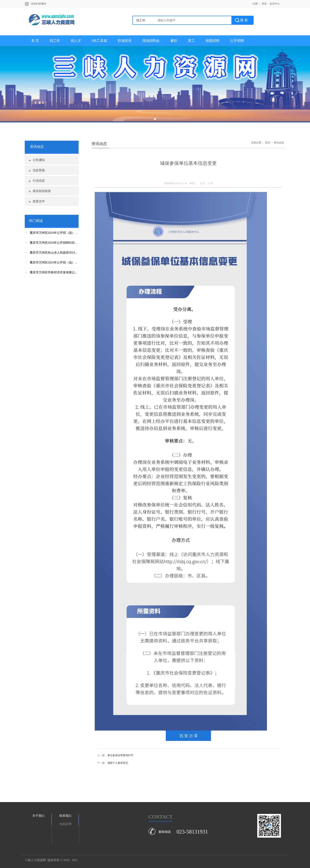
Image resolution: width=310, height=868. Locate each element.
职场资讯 (125, 41)
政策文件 (39, 201)
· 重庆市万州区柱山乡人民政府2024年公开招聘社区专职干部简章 (70, 253)
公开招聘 (237, 41)
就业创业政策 (42, 191)
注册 (255, 4)
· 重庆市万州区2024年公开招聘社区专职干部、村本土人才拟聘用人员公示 (76, 243)
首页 (268, 143)
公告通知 (39, 160)
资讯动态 (279, 143)
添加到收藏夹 (39, 4)
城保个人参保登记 (118, 763)
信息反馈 (65, 824)
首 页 (35, 41)
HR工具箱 (99, 41)
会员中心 (275, 4)
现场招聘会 (151, 41)
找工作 (55, 41)
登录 (264, 4)
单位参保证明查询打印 (120, 755)
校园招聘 (212, 41)
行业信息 (39, 181)
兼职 (174, 41)
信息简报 (39, 170)
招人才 (76, 41)
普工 (191, 41)
